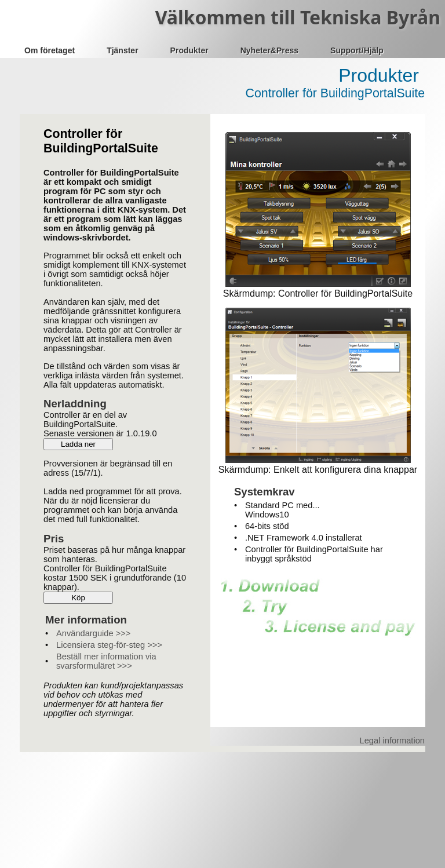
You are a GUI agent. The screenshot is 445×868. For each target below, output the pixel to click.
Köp (78, 598)
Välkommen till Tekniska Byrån (298, 17)
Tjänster (122, 50)
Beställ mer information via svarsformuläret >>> (106, 661)
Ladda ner (78, 444)
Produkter (189, 50)
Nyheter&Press (269, 50)
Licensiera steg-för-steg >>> (109, 645)
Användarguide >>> (93, 633)
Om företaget (50, 50)
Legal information (392, 741)
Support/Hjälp (357, 50)
